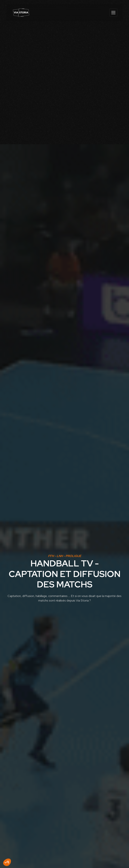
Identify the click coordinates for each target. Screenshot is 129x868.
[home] (21, 13)
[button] (113, 13)
